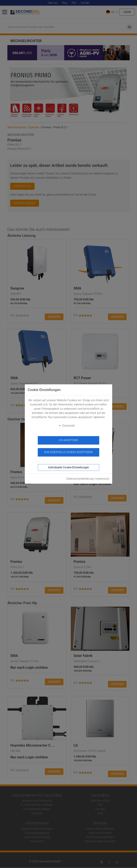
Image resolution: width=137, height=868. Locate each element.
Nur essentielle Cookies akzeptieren (68, 452)
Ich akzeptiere (69, 440)
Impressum (102, 479)
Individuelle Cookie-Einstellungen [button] (68, 467)
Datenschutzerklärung (80, 479)
